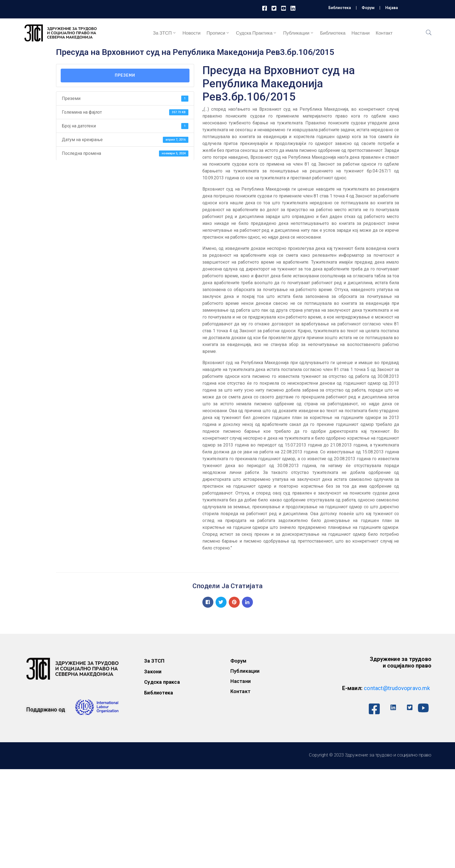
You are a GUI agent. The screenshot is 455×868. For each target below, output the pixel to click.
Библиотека (340, 8)
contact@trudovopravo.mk (397, 688)
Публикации (298, 33)
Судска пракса (162, 682)
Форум (368, 8)
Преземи (125, 75)
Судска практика (256, 33)
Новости (192, 33)
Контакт (384, 33)
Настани (361, 33)
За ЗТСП (165, 33)
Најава (392, 8)
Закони (153, 672)
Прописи (218, 33)
